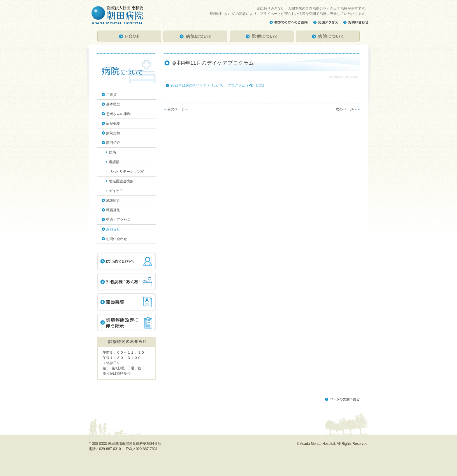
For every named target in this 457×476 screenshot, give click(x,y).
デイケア (116, 191)
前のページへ (178, 109)
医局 (113, 152)
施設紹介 (113, 200)
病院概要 (113, 124)
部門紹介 (113, 143)
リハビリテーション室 (126, 172)
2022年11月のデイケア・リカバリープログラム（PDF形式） (218, 85)
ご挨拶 (111, 95)
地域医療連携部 (121, 181)
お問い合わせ (117, 239)
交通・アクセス (118, 220)
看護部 (114, 162)
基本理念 (113, 104)
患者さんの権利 (118, 114)
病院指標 (113, 133)
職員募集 (113, 210)
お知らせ (113, 229)
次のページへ (346, 109)
